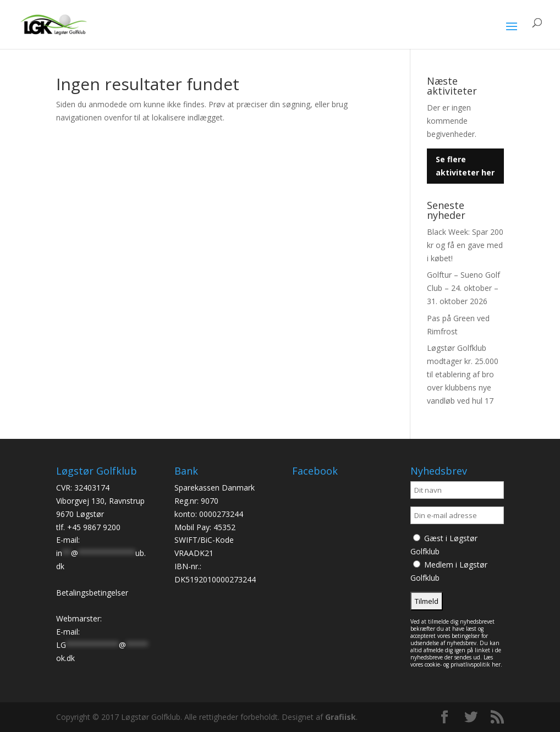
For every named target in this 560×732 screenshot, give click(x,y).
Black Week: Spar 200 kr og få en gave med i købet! (465, 245)
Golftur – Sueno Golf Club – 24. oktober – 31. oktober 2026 (463, 288)
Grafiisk (341, 717)
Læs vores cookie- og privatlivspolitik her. (456, 661)
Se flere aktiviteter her (465, 166)
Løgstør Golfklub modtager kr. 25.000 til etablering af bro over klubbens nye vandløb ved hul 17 (463, 374)
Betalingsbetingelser (92, 593)
